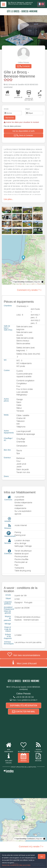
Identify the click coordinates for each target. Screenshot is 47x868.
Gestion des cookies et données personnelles (16, 865)
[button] (23, 66)
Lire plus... (8, 199)
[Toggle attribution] (42, 282)
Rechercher (10, 118)
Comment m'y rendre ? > (29, 290)
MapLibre (37, 282)
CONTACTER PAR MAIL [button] (24, 712)
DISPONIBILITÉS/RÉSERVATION (24, 705)
